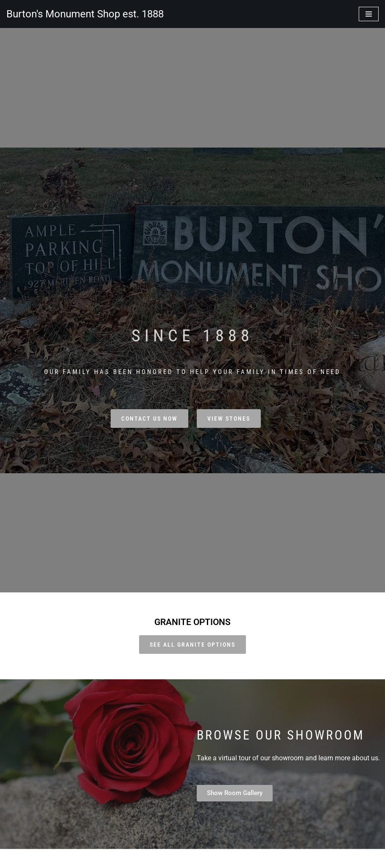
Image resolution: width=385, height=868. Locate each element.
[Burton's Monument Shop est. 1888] (85, 14)
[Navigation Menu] (369, 14)
